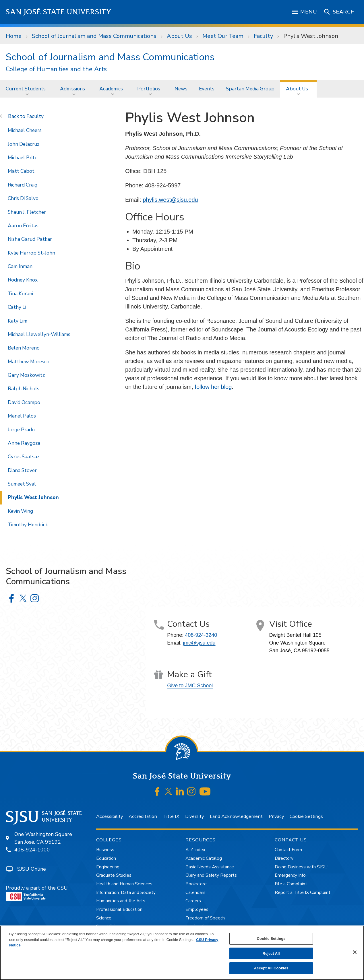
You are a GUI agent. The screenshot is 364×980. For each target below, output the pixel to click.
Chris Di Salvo (23, 198)
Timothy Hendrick (28, 525)
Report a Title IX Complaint (303, 892)
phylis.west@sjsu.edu (170, 200)
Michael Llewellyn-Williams (39, 334)
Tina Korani (20, 294)
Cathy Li (17, 307)
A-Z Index (195, 850)
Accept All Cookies (271, 968)
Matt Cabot (21, 171)
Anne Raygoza (24, 443)
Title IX (171, 816)
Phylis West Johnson (311, 36)
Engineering (108, 867)
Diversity (194, 816)
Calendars (195, 892)
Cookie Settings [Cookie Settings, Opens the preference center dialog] (271, 939)
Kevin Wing (20, 511)
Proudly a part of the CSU (37, 893)
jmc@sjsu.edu (199, 643)
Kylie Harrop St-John (31, 253)
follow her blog (213, 387)
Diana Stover (22, 470)
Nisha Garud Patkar (30, 239)
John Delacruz (24, 144)
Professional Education (119, 909)
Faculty (263, 36)
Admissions (72, 89)
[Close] (355, 952)
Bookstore (196, 884)
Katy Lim (18, 321)
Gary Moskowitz (26, 375)
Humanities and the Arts (121, 901)
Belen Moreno (24, 348)
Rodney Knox (23, 280)
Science (104, 918)
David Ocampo (24, 402)
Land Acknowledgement (236, 816)
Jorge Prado (21, 430)
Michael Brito (23, 158)
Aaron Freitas (23, 226)
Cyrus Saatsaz (24, 457)
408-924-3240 (201, 635)
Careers (193, 901)
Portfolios (149, 89)
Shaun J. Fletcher (27, 212)
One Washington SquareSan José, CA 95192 (43, 838)
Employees (197, 909)
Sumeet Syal (22, 484)
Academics (111, 89)
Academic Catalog (204, 858)
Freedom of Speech (205, 918)
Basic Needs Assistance (210, 867)
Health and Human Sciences (124, 884)
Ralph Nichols (24, 389)
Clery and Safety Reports (211, 875)
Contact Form (288, 850)
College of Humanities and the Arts (56, 69)
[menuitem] (27, 89)
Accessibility (110, 816)
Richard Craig (23, 185)
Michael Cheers (25, 130)
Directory (284, 858)
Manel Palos (22, 416)
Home (14, 36)
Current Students (26, 89)
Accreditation (143, 816)
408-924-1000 (32, 850)
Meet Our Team (223, 36)
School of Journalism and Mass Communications (94, 36)
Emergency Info (290, 875)
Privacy (276, 816)
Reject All (271, 953)
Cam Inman (20, 266)
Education (106, 858)
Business (105, 850)
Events (207, 89)
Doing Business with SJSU (301, 867)
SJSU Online (32, 869)
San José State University (59, 12)
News (181, 89)
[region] (182, 953)
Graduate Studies (114, 875)
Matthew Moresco (29, 362)
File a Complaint (291, 884)
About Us (179, 36)
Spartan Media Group (250, 89)
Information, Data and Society (126, 892)
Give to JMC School (190, 686)
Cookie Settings (306, 816)
